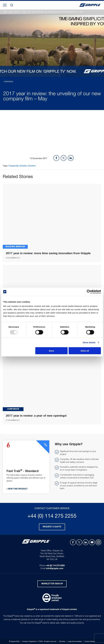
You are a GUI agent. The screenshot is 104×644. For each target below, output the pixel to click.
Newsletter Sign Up (52, 584)
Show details (89, 342)
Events (23, 166)
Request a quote (52, 527)
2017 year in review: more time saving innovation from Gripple (48, 253)
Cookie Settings (90, 642)
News (24, 12)
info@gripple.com (55, 568)
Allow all (85, 351)
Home (5, 12)
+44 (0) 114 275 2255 (52, 516)
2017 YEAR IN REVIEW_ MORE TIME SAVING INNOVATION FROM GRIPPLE (52, 216)
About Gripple (15, 12)
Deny (51, 351)
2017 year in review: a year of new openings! (36, 416)
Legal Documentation (75, 642)
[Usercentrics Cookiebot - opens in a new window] (89, 292)
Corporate (14, 166)
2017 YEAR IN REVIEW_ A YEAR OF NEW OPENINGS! (52, 379)
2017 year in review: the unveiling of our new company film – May (55, 12)
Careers (32, 166)
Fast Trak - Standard (22, 471)
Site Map (62, 642)
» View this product (17, 489)
